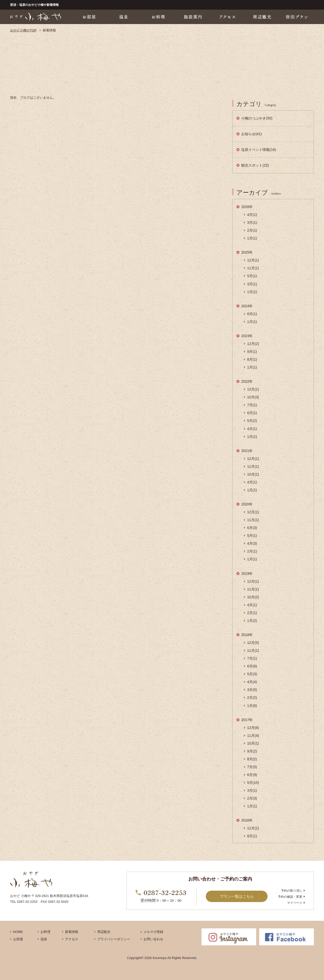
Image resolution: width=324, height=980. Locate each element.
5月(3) (252, 674)
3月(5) (252, 690)
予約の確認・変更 (290, 897)
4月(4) (252, 682)
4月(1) (252, 215)
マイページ (295, 903)
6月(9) (252, 775)
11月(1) (253, 268)
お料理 (45, 932)
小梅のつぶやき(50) (257, 118)
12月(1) (253, 260)
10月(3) (253, 397)
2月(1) (252, 230)
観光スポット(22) (255, 165)
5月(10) (253, 783)
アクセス (72, 939)
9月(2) (252, 751)
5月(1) (252, 276)
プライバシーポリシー (114, 939)
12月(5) (253, 643)
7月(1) (252, 405)
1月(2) (252, 621)
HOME (18, 932)
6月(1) (252, 413)
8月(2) (252, 759)
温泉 (44, 939)
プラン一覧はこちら (237, 896)
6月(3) (252, 528)
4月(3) (252, 543)
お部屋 (18, 939)
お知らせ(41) (251, 134)
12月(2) (253, 344)
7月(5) (252, 767)
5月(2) (252, 421)
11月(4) (253, 736)
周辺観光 (104, 932)
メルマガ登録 (153, 932)
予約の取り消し (292, 891)
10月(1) (253, 474)
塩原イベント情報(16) (259, 150)
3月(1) (252, 222)
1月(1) (252, 238)
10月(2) (253, 597)
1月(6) (252, 706)
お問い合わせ (153, 939)
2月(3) (252, 798)
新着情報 (72, 932)
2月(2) (252, 698)
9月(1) (252, 352)
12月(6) (253, 728)
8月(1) (252, 314)
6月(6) (252, 666)
